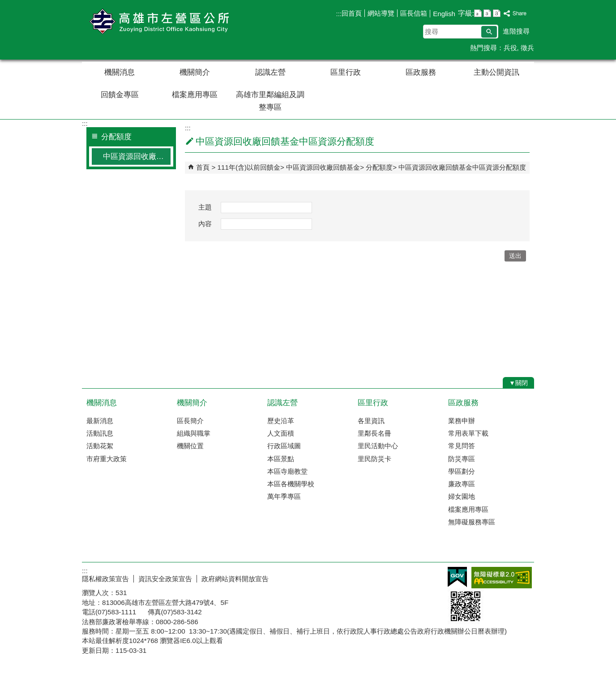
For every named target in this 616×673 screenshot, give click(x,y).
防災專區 (462, 459)
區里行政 (346, 72)
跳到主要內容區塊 (5, 5)
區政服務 (421, 72)
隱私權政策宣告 (105, 579)
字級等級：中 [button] (487, 13)
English (444, 14)
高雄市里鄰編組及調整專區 (270, 101)
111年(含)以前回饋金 (249, 167)
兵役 (510, 48)
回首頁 (352, 13)
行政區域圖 (284, 446)
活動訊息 (100, 433)
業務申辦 (462, 421)
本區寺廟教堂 (287, 471)
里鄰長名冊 (374, 433)
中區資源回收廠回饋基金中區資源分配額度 (137, 156)
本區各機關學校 (291, 484)
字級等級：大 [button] (497, 13)
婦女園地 (462, 496)
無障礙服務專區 (472, 522)
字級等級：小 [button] (478, 13)
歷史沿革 (281, 421)
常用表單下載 (468, 433)
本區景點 (281, 459)
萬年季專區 (284, 496)
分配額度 (379, 167)
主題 (205, 207)
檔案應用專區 (195, 95)
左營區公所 (158, 22)
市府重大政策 (107, 459)
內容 (205, 224)
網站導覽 (381, 13)
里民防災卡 (374, 459)
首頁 (203, 167)
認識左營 (270, 72)
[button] (489, 32)
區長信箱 (414, 13)
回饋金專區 (120, 95)
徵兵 (527, 48)
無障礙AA (502, 578)
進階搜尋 (516, 31)
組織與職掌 (194, 433)
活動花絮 (100, 446)
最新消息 (100, 421)
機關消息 (120, 72)
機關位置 (190, 446)
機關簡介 (195, 72)
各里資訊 (371, 421)
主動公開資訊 (496, 72)
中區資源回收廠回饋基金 (323, 167)
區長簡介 (190, 421)
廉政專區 (462, 484)
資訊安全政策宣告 (165, 579)
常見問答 (462, 446)
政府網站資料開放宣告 (235, 579)
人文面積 (281, 433)
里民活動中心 (378, 446)
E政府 (457, 577)
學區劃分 (462, 471)
